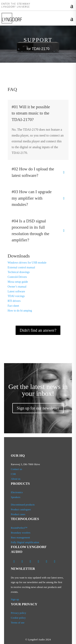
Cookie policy (18, 618)
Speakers (16, 497)
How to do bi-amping (20, 311)
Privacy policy (19, 613)
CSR (13, 474)
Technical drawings (19, 272)
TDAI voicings (16, 296)
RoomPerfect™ (19, 528)
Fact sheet (13, 306)
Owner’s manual (17, 287)
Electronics (17, 492)
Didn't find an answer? (38, 330)
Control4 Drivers (17, 277)
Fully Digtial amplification (25, 542)
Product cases (18, 514)
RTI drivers (14, 301)
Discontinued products (23, 505)
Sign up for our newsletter (38, 408)
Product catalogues (21, 509)
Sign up (15, 599)
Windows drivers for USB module (27, 263)
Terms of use (18, 623)
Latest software (16, 291)
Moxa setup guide (18, 282)
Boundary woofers (21, 533)
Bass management (20, 537)
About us (16, 479)
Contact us (17, 469)
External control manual (21, 267)
